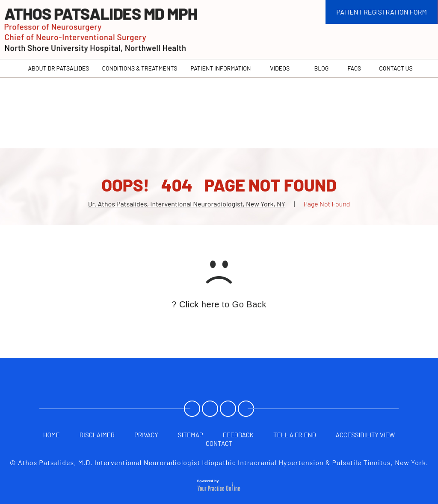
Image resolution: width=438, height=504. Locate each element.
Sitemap (191, 435)
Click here (199, 304)
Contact (219, 443)
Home (52, 435)
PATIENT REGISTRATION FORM (382, 12)
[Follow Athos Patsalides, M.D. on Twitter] (211, 410)
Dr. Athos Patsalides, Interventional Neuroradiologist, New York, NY (187, 204)
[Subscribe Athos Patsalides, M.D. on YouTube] (229, 410)
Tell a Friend (295, 435)
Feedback (238, 435)
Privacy (146, 435)
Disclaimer (97, 435)
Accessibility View (365, 435)
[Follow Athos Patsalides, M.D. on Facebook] (193, 410)
